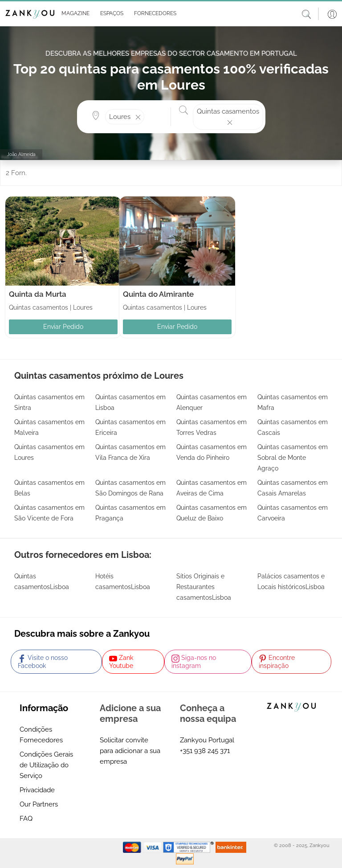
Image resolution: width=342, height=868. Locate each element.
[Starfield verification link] (189, 847)
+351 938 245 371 (205, 751)
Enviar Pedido (63, 327)
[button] (74, 14)
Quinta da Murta (38, 294)
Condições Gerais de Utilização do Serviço (46, 765)
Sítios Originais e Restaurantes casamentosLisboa (204, 587)
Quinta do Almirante (158, 294)
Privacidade (37, 790)
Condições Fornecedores (41, 735)
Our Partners (39, 804)
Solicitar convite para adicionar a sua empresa (130, 751)
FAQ (26, 819)
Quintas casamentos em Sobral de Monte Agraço (293, 458)
